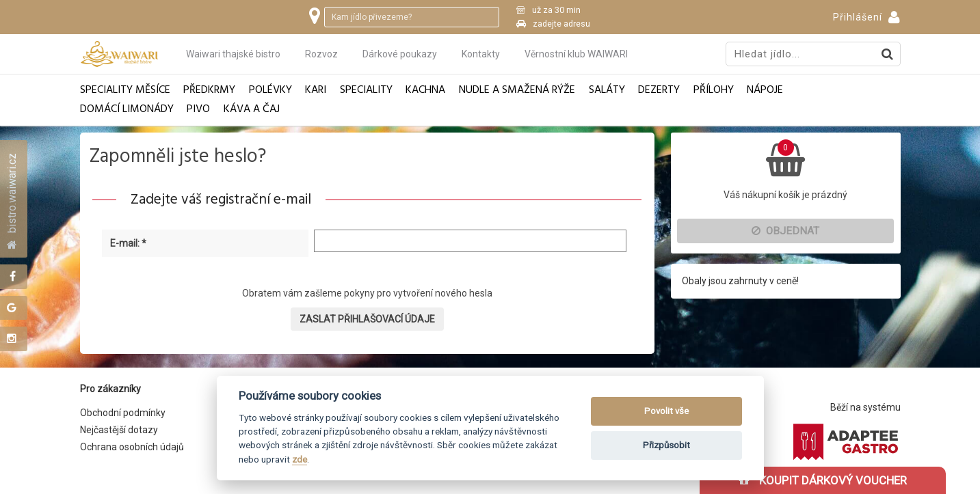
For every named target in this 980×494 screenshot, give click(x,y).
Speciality (366, 91)
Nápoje (765, 91)
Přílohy (714, 91)
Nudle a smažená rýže (517, 91)
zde (300, 459)
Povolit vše (666, 411)
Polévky (270, 91)
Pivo (198, 110)
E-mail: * (128, 243)
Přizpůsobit (666, 445)
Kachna (425, 91)
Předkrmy (209, 91)
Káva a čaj (252, 110)
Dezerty (659, 91)
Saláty (607, 91)
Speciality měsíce (125, 91)
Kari (316, 91)
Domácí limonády (127, 110)
